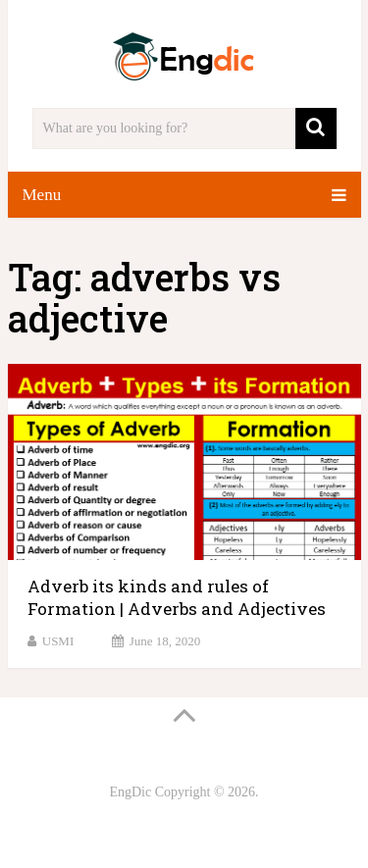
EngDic (130, 792)
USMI (58, 641)
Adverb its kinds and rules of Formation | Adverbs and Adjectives (177, 598)
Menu (42, 195)
